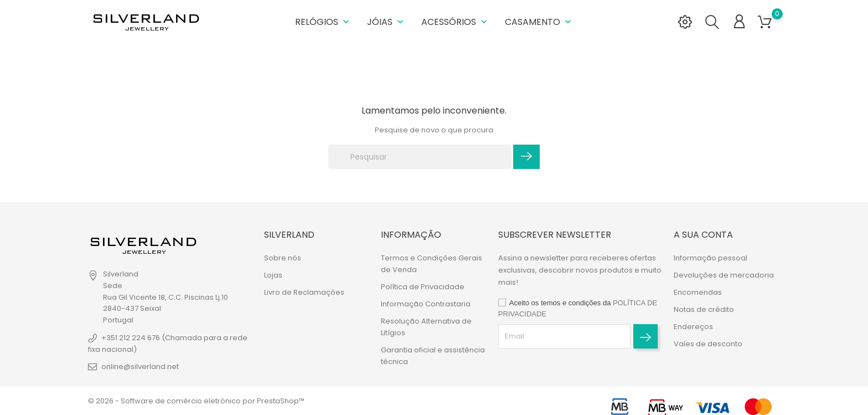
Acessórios (455, 22)
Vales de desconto (708, 344)
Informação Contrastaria (426, 304)
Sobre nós (283, 258)
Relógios (323, 22)
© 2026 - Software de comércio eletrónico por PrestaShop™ (196, 401)
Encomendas (698, 292)
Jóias (386, 22)
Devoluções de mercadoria (724, 275)
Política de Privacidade (423, 287)
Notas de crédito (704, 309)
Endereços (693, 327)
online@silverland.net (140, 367)
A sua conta (703, 235)
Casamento (539, 22)
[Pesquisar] (420, 157)
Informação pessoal (711, 258)
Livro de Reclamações (304, 292)
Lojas (273, 275)
